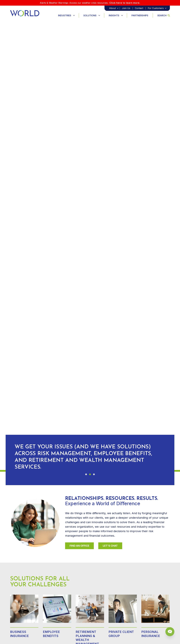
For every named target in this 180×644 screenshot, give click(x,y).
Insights (114, 15)
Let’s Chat (110, 546)
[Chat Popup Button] (170, 632)
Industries (65, 15)
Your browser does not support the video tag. (90, 245)
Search (164, 15)
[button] (86, 474)
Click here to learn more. (125, 3)
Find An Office (79, 546)
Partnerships (140, 15)
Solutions (90, 15)
